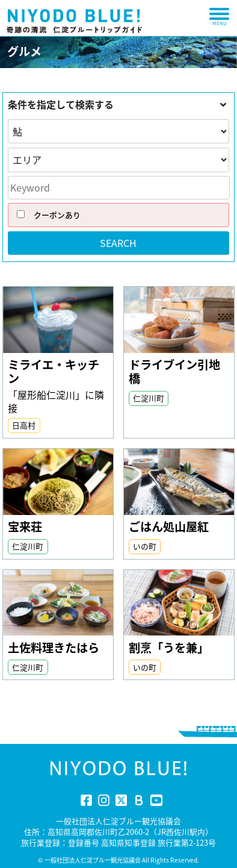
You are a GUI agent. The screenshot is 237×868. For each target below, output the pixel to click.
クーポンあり (45, 215)
